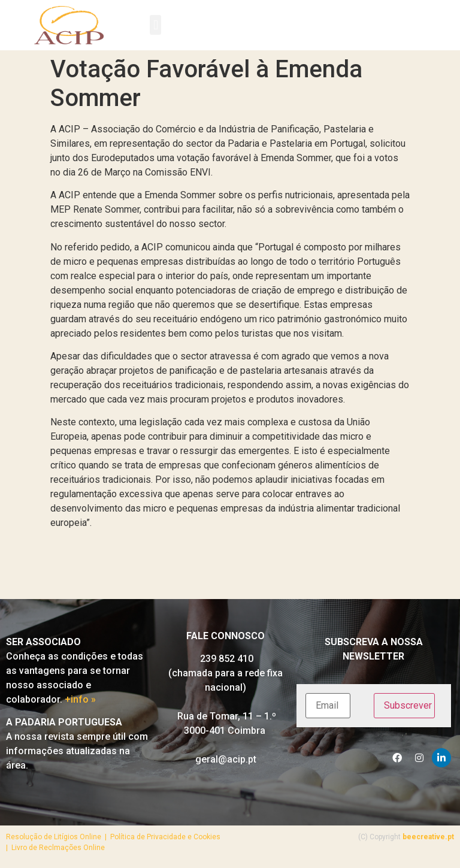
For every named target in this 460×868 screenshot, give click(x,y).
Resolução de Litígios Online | (58, 837)
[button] (155, 25)
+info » (80, 699)
